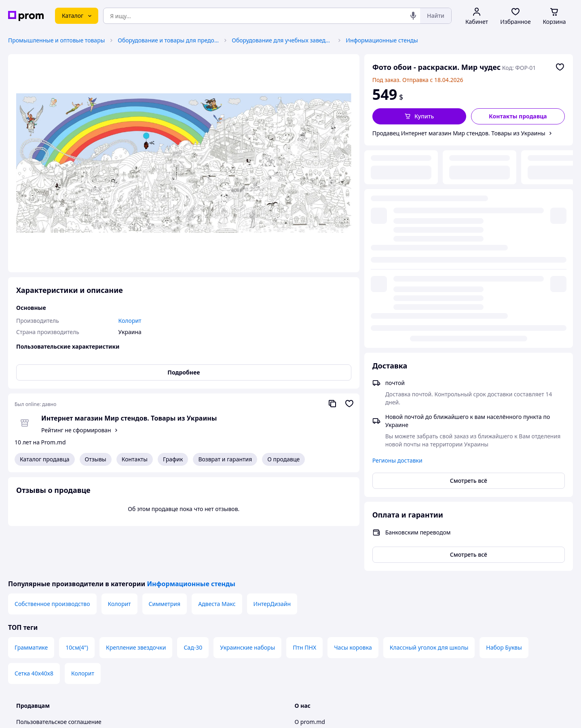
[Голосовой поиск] (413, 16)
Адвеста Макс (217, 559)
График (173, 459)
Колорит (119, 559)
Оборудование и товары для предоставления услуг (168, 40)
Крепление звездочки (136, 603)
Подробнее (184, 372)
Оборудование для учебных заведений (282, 40)
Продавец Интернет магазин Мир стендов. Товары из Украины (459, 133)
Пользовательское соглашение (59, 677)
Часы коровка (353, 603)
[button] (419, 116)
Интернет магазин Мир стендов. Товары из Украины (129, 418)
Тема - (188, 715)
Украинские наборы (247, 603)
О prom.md (310, 677)
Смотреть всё (469, 278)
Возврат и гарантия (225, 459)
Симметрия (165, 559)
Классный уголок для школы (429, 603)
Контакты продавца (518, 116)
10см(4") (77, 603)
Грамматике (31, 603)
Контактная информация (329, 693)
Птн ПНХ (304, 603)
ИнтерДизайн (272, 559)
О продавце (283, 459)
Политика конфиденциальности (60, 693)
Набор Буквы (504, 603)
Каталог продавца (45, 459)
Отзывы (96, 459)
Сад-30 (193, 603)
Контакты (135, 459)
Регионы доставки (397, 258)
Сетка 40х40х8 (34, 628)
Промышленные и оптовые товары (56, 40)
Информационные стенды (382, 40)
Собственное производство (52, 559)
